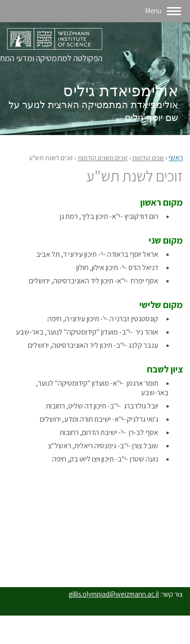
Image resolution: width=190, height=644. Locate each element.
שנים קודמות (148, 158)
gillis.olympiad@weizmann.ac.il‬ (114, 594)
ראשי (176, 158)
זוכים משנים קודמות (103, 158)
